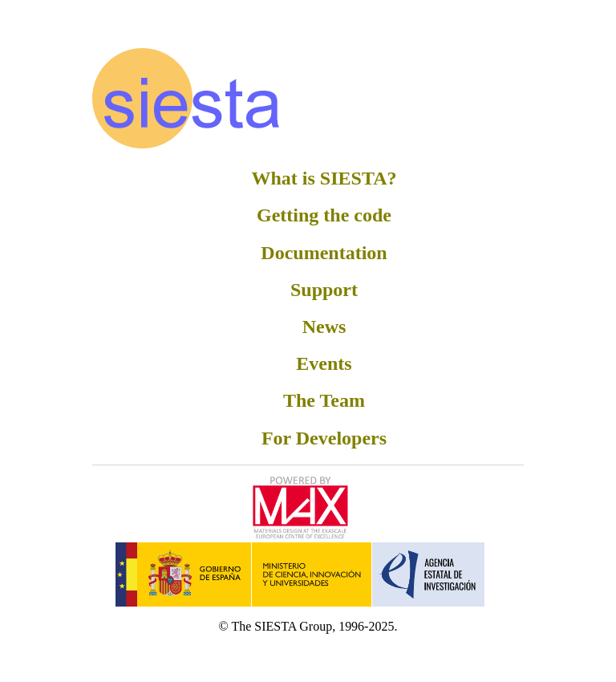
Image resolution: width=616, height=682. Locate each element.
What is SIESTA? (324, 178)
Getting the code (324, 215)
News (324, 327)
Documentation (324, 253)
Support (324, 290)
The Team (324, 400)
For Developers (324, 438)
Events (324, 363)
